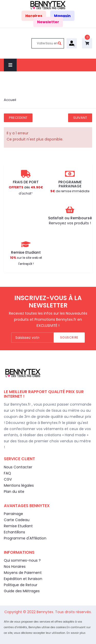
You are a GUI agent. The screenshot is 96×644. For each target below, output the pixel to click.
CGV (8, 479)
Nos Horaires (15, 566)
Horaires (34, 16)
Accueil (10, 100)
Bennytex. (46, 612)
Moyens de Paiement (23, 573)
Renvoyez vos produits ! (70, 223)
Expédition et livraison (23, 579)
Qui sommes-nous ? (22, 560)
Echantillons (14, 532)
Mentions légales (19, 485)
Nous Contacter (18, 467)
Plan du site (14, 492)
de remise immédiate (70, 191)
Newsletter (48, 22)
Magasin (62, 16)
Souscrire (69, 337)
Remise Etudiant (18, 526)
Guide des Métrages (22, 591)
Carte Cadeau (17, 520)
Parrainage (13, 514)
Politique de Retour (21, 585)
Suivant (80, 118)
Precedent (18, 118)
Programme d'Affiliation (25, 538)
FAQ (7, 473)
